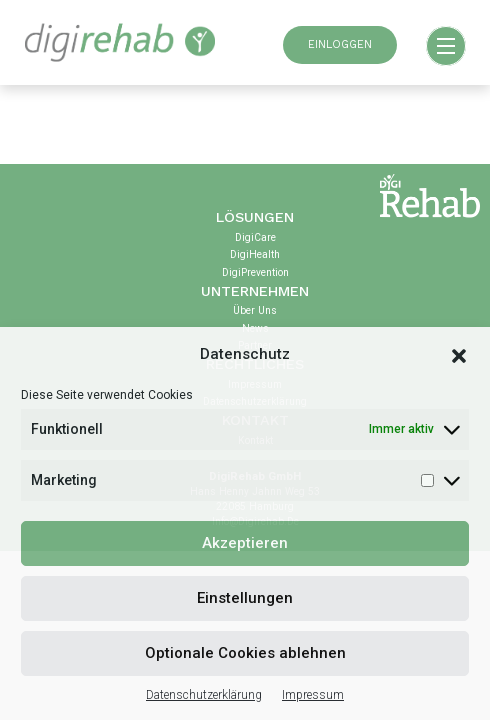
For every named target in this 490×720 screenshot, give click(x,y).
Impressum (313, 695)
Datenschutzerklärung (204, 695)
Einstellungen (245, 598)
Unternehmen (255, 291)
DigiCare (255, 237)
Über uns (255, 310)
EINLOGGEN (340, 44)
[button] (459, 354)
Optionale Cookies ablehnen (245, 653)
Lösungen (255, 217)
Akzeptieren (245, 543)
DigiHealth (255, 254)
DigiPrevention (255, 272)
